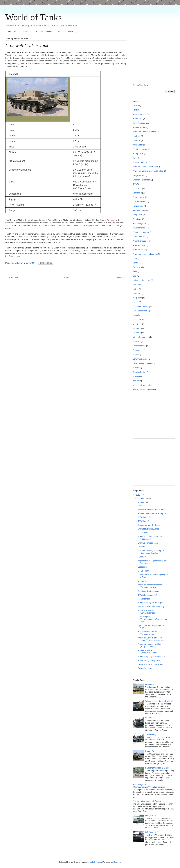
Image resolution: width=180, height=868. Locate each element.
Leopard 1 (137, 188)
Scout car (137, 219)
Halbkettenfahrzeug (141, 280)
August (142, 502)
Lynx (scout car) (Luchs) (148, 529)
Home (67, 278)
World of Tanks (34, 17)
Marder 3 (137, 333)
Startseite (12, 32)
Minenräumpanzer (141, 337)
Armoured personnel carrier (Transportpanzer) (150, 586)
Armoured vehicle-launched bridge (148, 171)
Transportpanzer (140, 228)
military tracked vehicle (143, 389)
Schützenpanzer (140, 149)
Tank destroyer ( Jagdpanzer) (150, 664)
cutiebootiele (96, 862)
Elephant (141, 581)
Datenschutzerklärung (67, 32)
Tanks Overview (145, 668)
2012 (138, 495)
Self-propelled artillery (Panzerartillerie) (147, 633)
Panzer (136, 110)
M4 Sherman (143, 571)
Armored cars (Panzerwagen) (151, 603)
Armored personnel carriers (145, 167)
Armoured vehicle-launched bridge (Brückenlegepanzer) (151, 639)
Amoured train (139, 236)
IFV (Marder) (143, 521)
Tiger (135, 158)
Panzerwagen (139, 210)
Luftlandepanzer (140, 311)
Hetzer (136, 289)
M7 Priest (137, 324)
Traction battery (140, 372)
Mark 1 (141, 506)
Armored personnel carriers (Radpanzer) (150, 538)
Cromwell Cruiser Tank (148, 543)
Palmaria (137, 341)
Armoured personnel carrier (145, 254)
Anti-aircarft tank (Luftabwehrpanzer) (147, 652)
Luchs (135, 302)
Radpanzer (138, 215)
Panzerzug (137, 350)
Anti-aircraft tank (140, 162)
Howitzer (137, 140)
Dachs (136, 263)
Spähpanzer (138, 154)
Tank (135, 106)
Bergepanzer (138, 175)
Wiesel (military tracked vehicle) (159, 701)
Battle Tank (138, 119)
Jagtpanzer (138, 145)
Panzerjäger (138, 206)
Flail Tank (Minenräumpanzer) (151, 607)
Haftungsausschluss (44, 32)
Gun (135, 276)
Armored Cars (139, 245)
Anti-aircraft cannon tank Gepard (152, 513)
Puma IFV (142, 557)
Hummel (136, 293)
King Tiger (137, 298)
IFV (134, 184)
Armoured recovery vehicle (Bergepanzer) (149, 645)
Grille (135, 271)
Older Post (120, 278)
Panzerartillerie (139, 202)
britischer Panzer (140, 385)
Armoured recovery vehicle (145, 132)
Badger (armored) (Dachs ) (149, 525)
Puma (135, 354)
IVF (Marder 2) (144, 517)
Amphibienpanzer (140, 241)
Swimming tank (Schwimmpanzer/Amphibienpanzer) (152, 619)
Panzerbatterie (139, 346)
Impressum (26, 32)
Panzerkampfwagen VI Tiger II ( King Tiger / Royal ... (151, 552)
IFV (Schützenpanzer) (147, 595)
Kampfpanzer (139, 114)
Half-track (137, 285)
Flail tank (137, 267)
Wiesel (136, 376)
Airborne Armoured (141, 232)
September (143, 498)
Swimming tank (139, 223)
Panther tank (138, 197)
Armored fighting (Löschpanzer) (151, 657)
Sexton (136, 368)
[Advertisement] (152, 58)
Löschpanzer (138, 320)
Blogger (117, 862)
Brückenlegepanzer (141, 180)
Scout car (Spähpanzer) (148, 591)
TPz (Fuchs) (143, 533)
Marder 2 (137, 328)
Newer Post (13, 278)
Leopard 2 (137, 193)
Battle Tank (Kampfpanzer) (149, 661)
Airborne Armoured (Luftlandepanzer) (147, 612)
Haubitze (137, 136)
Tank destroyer (139, 123)
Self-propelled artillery (142, 363)
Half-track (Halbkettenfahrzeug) (151, 509)
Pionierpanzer (139, 127)
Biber (135, 258)
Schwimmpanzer (140, 359)
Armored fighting (140, 250)
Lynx (135, 315)
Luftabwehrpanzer (141, 306)
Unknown (19, 263)
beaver (136, 381)
